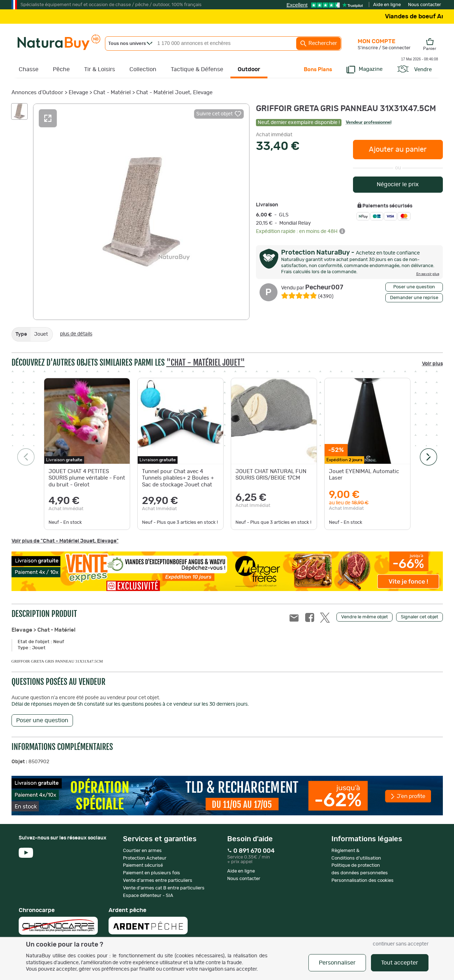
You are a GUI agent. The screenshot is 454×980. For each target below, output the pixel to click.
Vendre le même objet (364, 617)
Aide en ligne (387, 5)
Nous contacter (425, 5)
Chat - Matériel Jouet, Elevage (174, 93)
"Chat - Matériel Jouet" (206, 363)
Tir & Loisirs (100, 69)
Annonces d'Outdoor (37, 93)
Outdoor (249, 69)
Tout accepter (400, 963)
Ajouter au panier (398, 150)
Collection (143, 69)
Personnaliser (337, 963)
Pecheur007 (312, 288)
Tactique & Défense (197, 69)
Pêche (61, 69)
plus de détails (76, 334)
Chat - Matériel (112, 93)
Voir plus (432, 364)
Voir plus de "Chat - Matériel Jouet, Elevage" (65, 541)
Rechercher (318, 43)
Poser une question (414, 287)
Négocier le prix (398, 184)
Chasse (29, 69)
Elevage (78, 93)
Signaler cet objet (419, 617)
